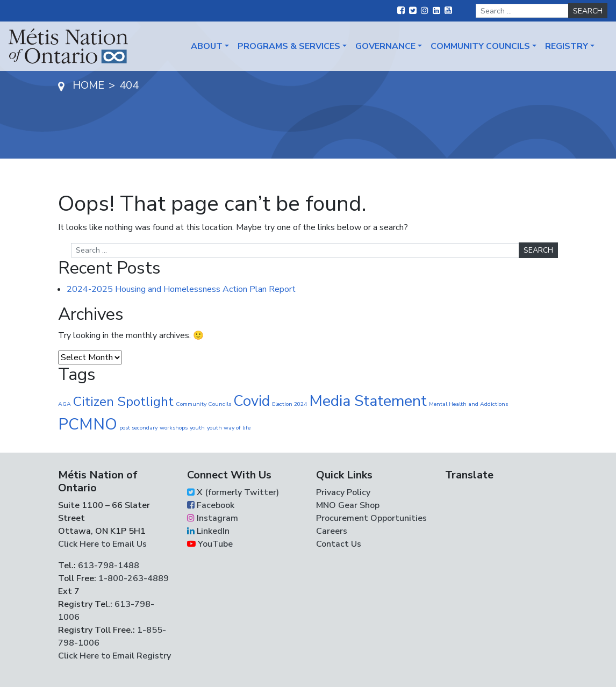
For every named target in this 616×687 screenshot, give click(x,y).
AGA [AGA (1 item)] (65, 404)
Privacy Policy (343, 492)
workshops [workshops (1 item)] (174, 428)
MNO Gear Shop (348, 505)
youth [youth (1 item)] (197, 428)
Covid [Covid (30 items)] (252, 401)
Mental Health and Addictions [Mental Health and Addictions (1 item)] (468, 404)
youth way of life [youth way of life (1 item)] (229, 428)
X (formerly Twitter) (233, 492)
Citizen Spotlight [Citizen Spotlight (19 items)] (123, 402)
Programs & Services (289, 46)
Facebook (211, 505)
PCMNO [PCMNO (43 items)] (88, 424)
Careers (332, 531)
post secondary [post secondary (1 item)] (138, 428)
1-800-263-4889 (134, 578)
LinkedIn (208, 531)
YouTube (210, 544)
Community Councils (480, 46)
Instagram (213, 518)
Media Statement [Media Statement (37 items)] (368, 401)
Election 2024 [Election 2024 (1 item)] (289, 404)
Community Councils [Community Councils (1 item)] (203, 404)
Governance (385, 46)
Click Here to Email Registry (114, 656)
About (207, 46)
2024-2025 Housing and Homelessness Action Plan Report (181, 289)
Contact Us (339, 544)
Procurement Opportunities (371, 518)
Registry (567, 46)
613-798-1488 (109, 566)
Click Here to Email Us (102, 544)
